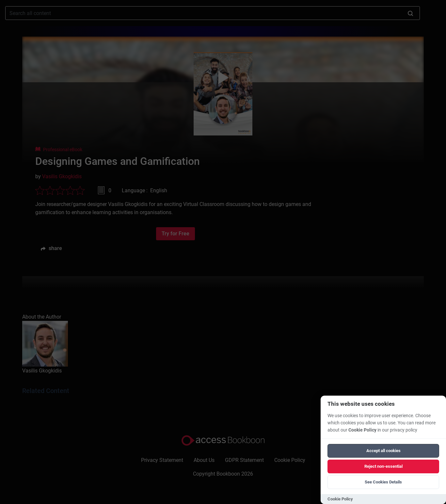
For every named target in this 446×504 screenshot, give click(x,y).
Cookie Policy (362, 430)
